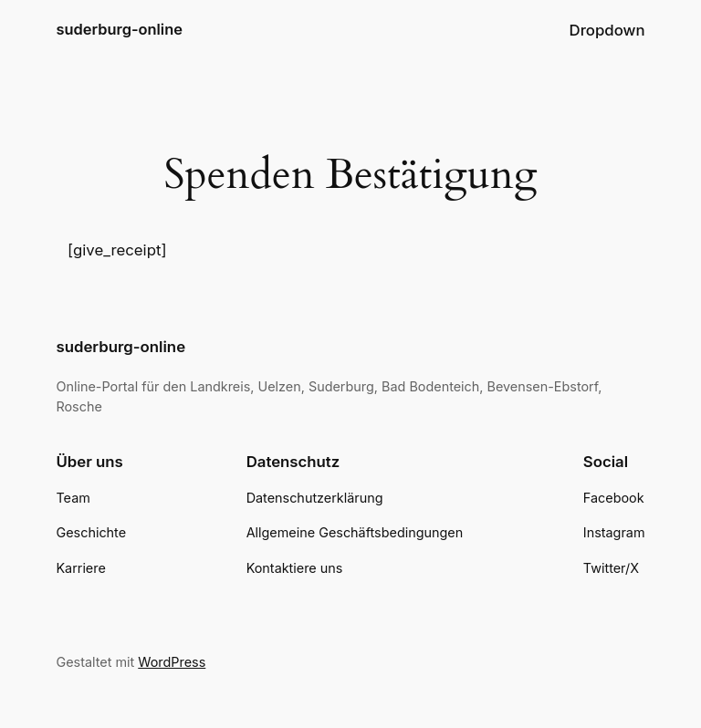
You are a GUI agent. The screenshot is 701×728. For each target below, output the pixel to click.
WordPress (172, 662)
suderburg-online (119, 29)
